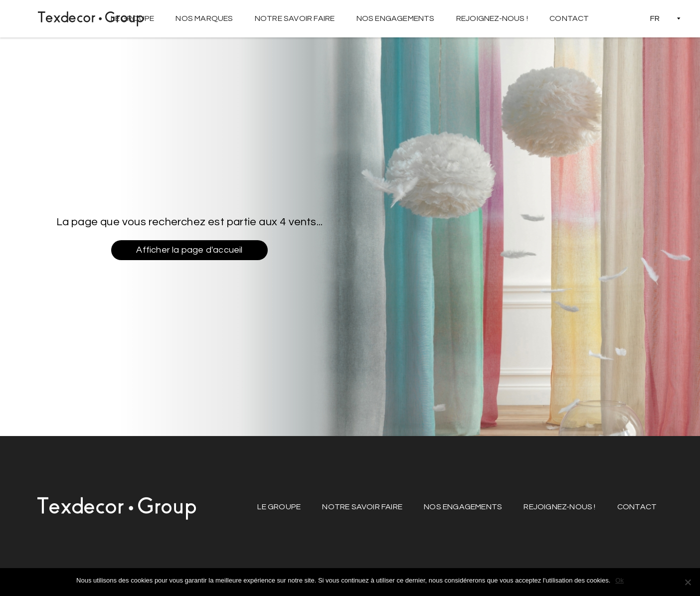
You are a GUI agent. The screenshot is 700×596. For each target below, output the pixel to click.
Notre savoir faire (295, 18)
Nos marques (204, 18)
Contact (569, 18)
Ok (619, 580)
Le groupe (132, 18)
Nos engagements (396, 18)
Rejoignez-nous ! (492, 18)
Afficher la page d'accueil (189, 250)
